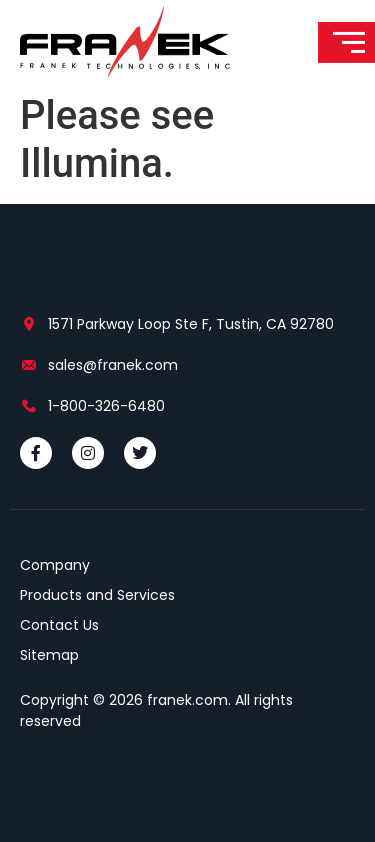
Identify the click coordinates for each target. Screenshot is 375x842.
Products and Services (97, 595)
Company (55, 565)
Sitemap (49, 655)
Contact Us (59, 625)
